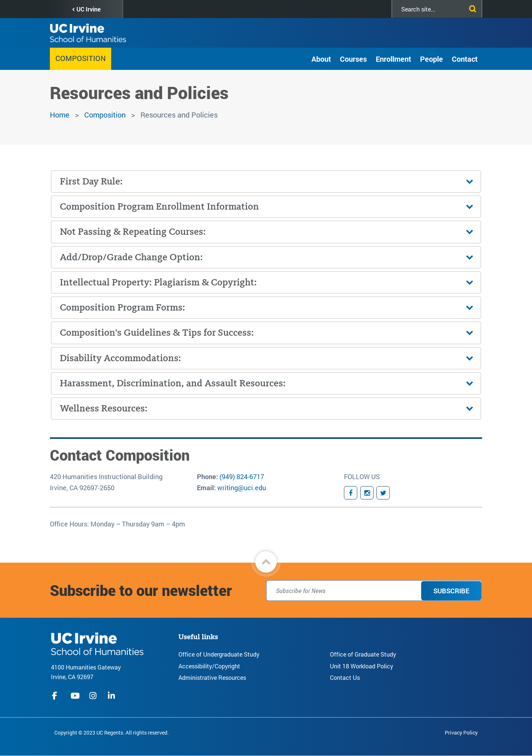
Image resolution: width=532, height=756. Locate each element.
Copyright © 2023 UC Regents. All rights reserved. (112, 733)
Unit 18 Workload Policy (362, 666)
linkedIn (112, 696)
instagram (94, 696)
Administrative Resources (212, 677)
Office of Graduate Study (363, 654)
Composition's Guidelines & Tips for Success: (157, 333)
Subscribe (451, 591)
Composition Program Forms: (122, 307)
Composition (81, 58)
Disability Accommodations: (120, 358)
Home (60, 115)
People (432, 59)
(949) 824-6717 (242, 477)
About (321, 59)
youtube (75, 696)
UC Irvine (88, 9)
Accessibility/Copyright (209, 666)
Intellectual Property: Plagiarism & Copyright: (158, 282)
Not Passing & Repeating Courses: (133, 232)
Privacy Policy (461, 733)
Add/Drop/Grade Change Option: (131, 257)
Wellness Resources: (104, 408)
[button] (266, 562)
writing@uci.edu (242, 488)
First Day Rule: (91, 181)
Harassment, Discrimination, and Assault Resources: (173, 383)
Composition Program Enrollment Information (159, 206)
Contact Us (345, 677)
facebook (57, 696)
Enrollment (393, 59)
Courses (353, 59)
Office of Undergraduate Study (219, 654)
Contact (465, 59)
